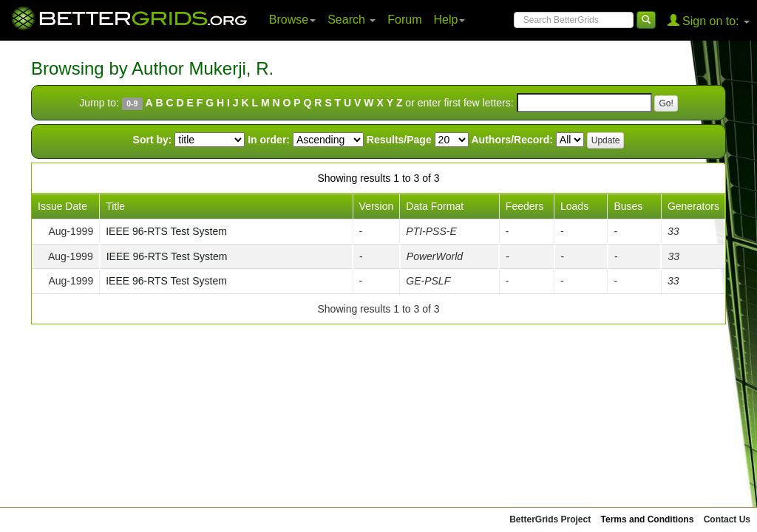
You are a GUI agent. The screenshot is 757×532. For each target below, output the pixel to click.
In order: (269, 140)
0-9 (132, 103)
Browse (292, 20)
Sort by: (153, 140)
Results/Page (399, 140)
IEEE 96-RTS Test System (166, 231)
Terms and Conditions (648, 519)
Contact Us (727, 519)
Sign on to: (709, 20)
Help (450, 20)
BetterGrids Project (550, 519)
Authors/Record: (512, 140)
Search (352, 20)
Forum (404, 20)
